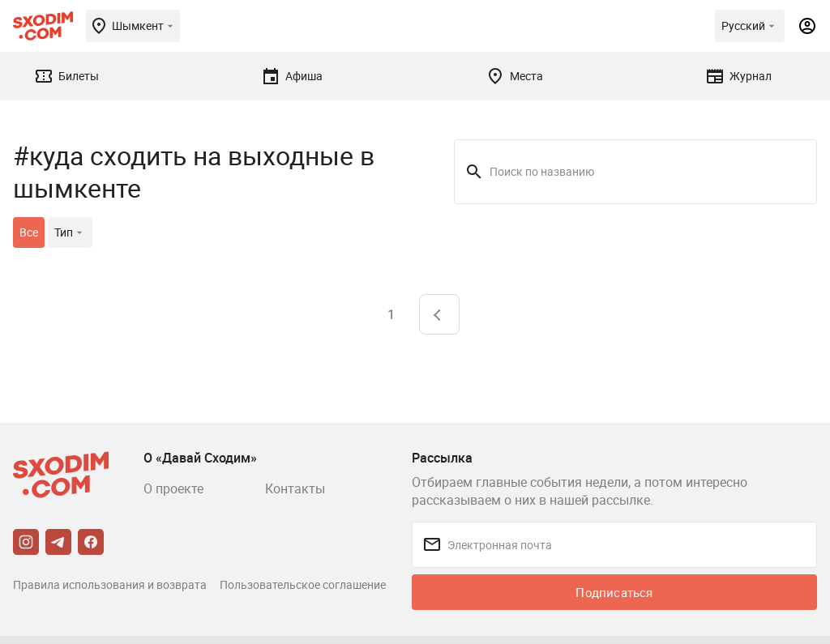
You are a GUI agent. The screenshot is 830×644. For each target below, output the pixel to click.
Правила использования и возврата (110, 584)
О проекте (173, 488)
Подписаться (614, 592)
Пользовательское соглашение (303, 584)
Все (29, 232)
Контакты (295, 488)
